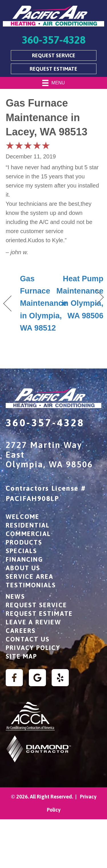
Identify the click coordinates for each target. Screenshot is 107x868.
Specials (22, 551)
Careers (21, 631)
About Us (23, 568)
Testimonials (31, 585)
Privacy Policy (33, 648)
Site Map (22, 656)
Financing (24, 559)
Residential (28, 525)
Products (24, 542)
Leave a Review (33, 622)
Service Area (30, 576)
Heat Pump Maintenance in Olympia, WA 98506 (80, 297)
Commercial (28, 534)
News (15, 596)
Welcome (23, 517)
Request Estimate (39, 614)
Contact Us (28, 639)
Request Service (36, 605)
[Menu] (54, 83)
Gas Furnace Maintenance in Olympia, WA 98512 (44, 303)
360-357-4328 (45, 423)
